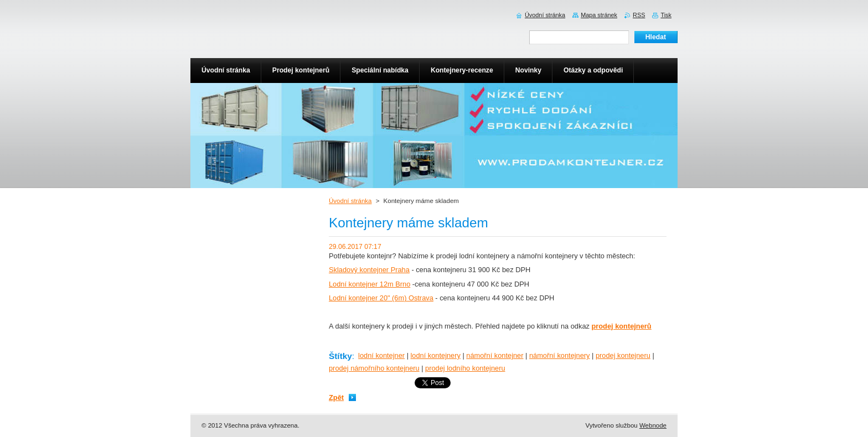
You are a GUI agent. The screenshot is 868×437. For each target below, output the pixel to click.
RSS (639, 15)
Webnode (653, 425)
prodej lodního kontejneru (465, 368)
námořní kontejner (495, 355)
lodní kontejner (381, 355)
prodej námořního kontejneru (374, 368)
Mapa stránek (599, 15)
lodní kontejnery (436, 355)
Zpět (336, 397)
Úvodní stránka (350, 201)
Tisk (666, 15)
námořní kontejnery (560, 355)
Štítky (340, 356)
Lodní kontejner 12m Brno (370, 284)
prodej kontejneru (623, 355)
